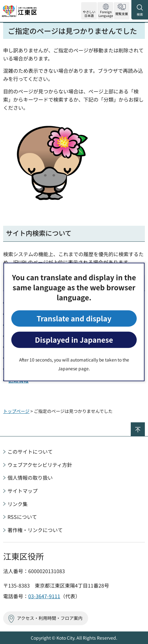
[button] (105, 11)
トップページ (16, 411)
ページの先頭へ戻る (145, 425)
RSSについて (22, 517)
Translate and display (74, 318)
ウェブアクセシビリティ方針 (40, 465)
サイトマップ (23, 491)
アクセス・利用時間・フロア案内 (50, 618)
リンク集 (18, 504)
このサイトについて (30, 451)
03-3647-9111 (44, 596)
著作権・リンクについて (35, 530)
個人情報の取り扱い (30, 478)
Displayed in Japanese (74, 340)
